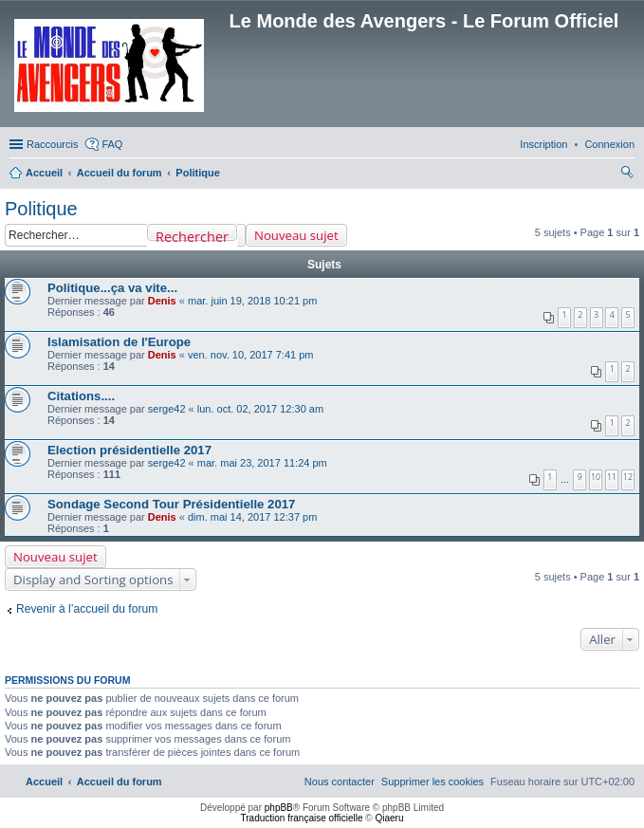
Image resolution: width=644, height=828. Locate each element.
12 (628, 477)
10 (596, 477)
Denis (162, 301)
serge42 (167, 409)
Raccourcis (52, 144)
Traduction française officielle (302, 818)
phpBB (279, 808)
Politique (41, 209)
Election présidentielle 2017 (129, 450)
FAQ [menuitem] (112, 144)
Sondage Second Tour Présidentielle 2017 (171, 504)
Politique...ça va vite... (112, 288)
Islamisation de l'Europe (119, 342)
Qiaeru (389, 818)
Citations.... (81, 396)
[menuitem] (609, 144)
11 (612, 477)
